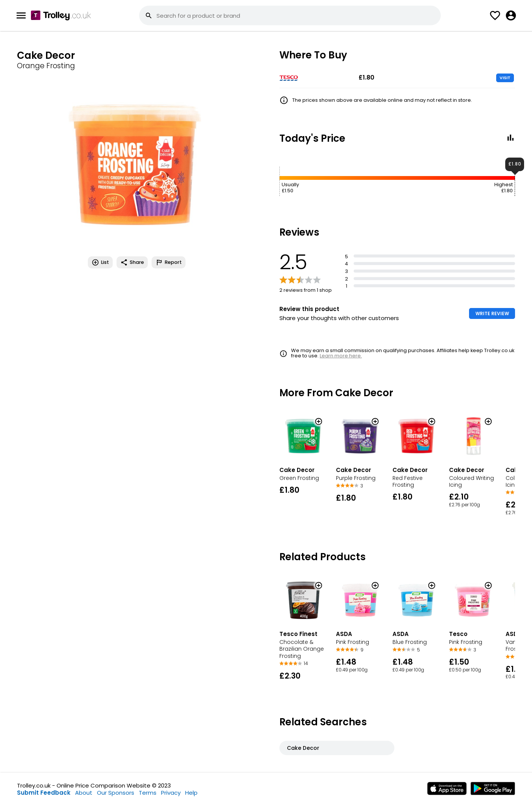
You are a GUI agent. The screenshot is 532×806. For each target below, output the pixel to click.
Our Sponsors (116, 793)
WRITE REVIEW (492, 313)
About (84, 793)
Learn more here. (341, 356)
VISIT (505, 78)
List (100, 262)
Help (191, 793)
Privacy (171, 793)
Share (132, 262)
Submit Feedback (44, 793)
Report (169, 262)
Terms (148, 793)
